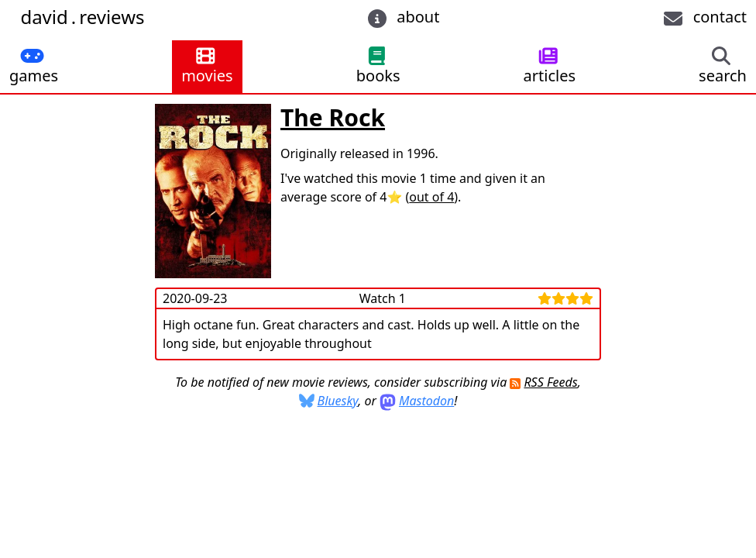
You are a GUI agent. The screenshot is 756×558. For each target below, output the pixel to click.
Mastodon (426, 401)
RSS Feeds (550, 382)
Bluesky (338, 401)
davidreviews (82, 17)
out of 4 (431, 197)
